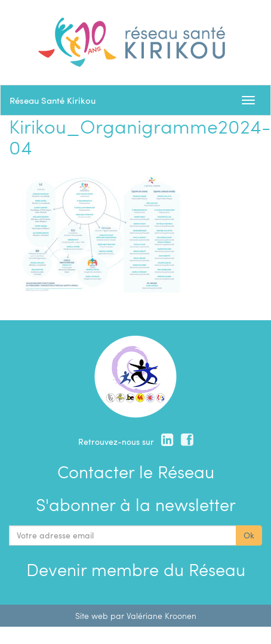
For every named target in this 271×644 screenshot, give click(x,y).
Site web (92, 616)
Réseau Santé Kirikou (53, 100)
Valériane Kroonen (161, 616)
